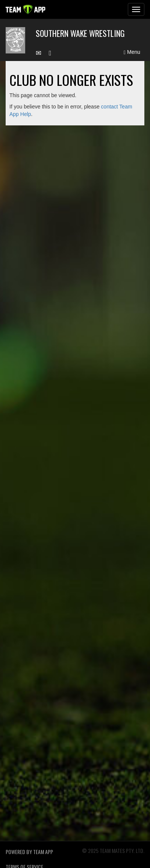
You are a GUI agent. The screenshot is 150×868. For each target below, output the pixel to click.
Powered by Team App (29, 852)
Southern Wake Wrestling (80, 33)
